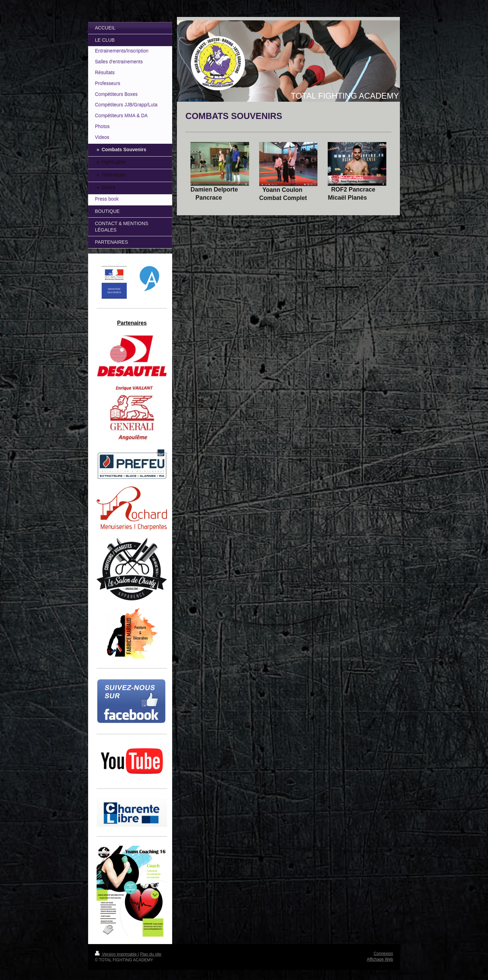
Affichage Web (380, 959)
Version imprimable (116, 954)
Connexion (383, 954)
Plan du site (151, 954)
